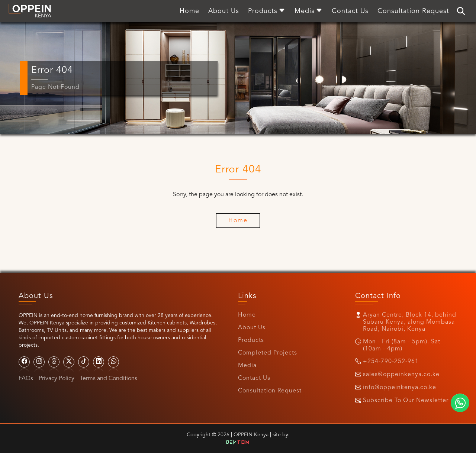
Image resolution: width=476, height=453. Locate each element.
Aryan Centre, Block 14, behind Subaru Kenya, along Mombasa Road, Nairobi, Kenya (410, 322)
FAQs (26, 379)
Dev (238, 443)
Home (247, 315)
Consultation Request (270, 391)
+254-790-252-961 (391, 362)
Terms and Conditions (109, 379)
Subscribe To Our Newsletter (406, 401)
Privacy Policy (57, 379)
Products (251, 340)
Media (247, 366)
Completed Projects (268, 353)
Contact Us (254, 378)
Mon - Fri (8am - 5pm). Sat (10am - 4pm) (402, 345)
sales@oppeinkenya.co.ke (401, 375)
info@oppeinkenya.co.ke (400, 388)
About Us (252, 328)
